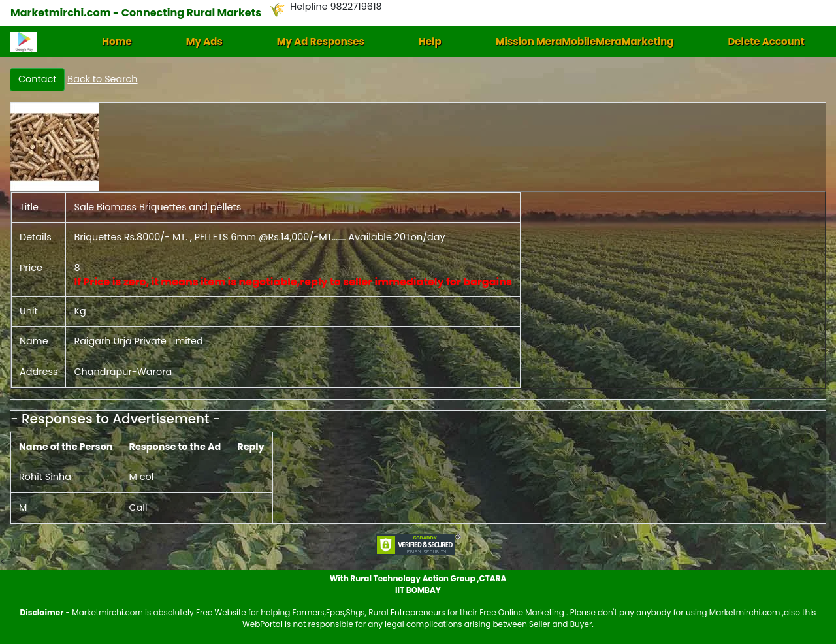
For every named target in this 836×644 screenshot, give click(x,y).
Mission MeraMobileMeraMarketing (585, 41)
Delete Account (766, 41)
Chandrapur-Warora (123, 372)
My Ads (204, 41)
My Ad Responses (321, 41)
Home (117, 41)
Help (430, 41)
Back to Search (102, 79)
